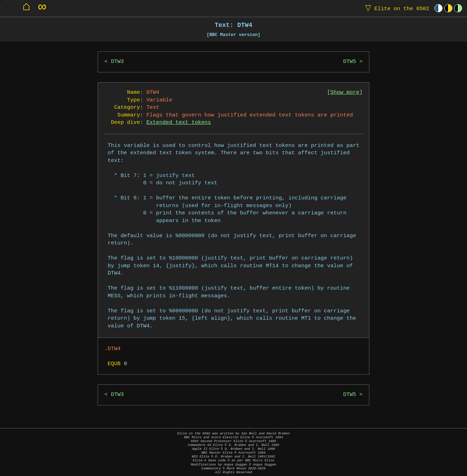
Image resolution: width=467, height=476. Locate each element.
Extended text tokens (179, 123)
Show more (345, 93)
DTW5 (350, 62)
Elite (396, 8)
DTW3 (117, 62)
